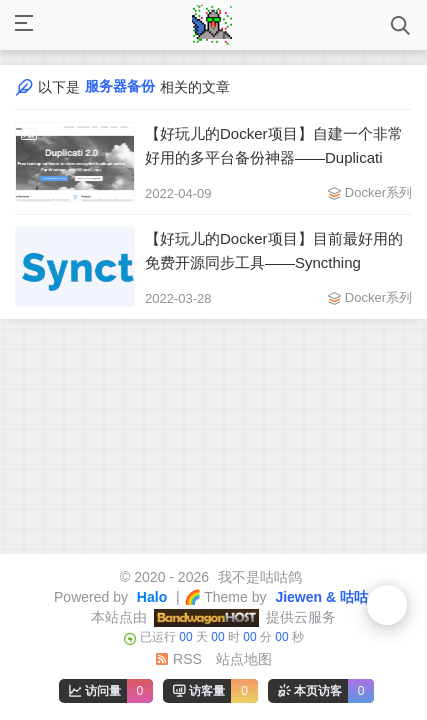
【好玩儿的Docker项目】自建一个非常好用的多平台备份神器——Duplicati (274, 145)
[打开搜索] (400, 25)
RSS (178, 659)
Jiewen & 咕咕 (320, 597)
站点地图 (244, 659)
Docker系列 (378, 192)
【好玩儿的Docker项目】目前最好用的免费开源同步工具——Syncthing (274, 250)
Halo (150, 597)
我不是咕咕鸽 (258, 577)
